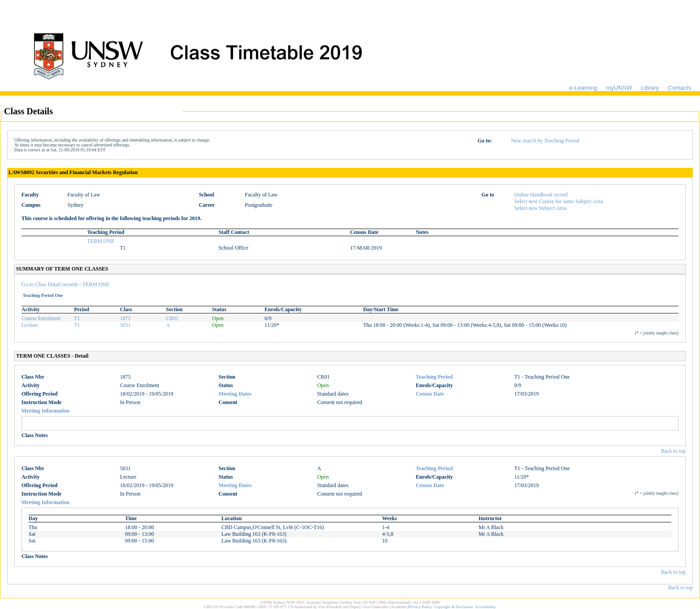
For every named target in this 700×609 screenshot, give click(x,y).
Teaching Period (434, 377)
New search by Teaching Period (545, 141)
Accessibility (485, 607)
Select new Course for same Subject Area (559, 201)
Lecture (30, 325)
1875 (125, 318)
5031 (125, 325)
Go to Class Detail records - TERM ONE (65, 284)
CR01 (172, 318)
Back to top (673, 451)
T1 (77, 318)
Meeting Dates (235, 394)
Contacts (679, 88)
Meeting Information (46, 411)
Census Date (430, 394)
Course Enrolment (41, 318)
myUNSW (619, 88)
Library (650, 88)
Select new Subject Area (540, 208)
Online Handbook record (541, 195)
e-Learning (583, 88)
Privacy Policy (420, 607)
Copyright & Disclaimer (454, 607)
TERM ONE (101, 241)
